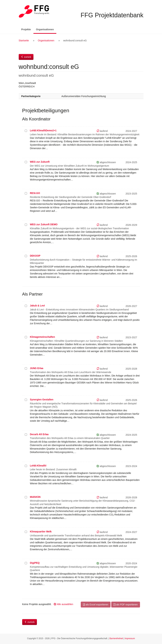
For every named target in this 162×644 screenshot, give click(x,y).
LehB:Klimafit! (38, 466)
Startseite (24, 40)
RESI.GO (35, 193)
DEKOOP (35, 256)
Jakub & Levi (37, 306)
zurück (26, 57)
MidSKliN (35, 497)
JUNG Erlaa (37, 368)
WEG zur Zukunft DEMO (44, 224)
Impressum (130, 638)
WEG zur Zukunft (40, 162)
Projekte (26, 29)
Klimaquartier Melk (41, 532)
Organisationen (46, 29)
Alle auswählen (64, 604)
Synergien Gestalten (42, 400)
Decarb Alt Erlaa (39, 434)
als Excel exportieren (96, 605)
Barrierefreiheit (116, 638)
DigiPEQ (35, 563)
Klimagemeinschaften (43, 337)
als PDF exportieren (126, 605)
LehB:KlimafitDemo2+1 (43, 130)
